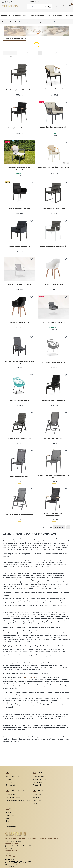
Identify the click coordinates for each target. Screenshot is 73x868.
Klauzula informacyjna (40, 779)
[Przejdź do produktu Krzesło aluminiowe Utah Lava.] (19, 385)
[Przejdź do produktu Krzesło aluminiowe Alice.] (19, 461)
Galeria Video (37, 800)
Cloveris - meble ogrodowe (10, 22)
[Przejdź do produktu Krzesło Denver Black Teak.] (19, 307)
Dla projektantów (12, 824)
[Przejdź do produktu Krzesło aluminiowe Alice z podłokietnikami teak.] (54, 499)
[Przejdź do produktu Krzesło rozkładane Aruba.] (54, 423)
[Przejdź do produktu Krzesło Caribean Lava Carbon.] (19, 230)
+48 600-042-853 (11, 843)
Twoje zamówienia (39, 777)
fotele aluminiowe (29, 677)
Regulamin (10, 782)
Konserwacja (37, 803)
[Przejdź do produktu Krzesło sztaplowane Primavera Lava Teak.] (19, 112)
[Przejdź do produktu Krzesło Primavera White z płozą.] (19, 269)
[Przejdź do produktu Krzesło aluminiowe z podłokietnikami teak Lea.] (54, 461)
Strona (29, 53)
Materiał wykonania (27, 22)
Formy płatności (11, 795)
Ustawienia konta (39, 782)
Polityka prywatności (40, 795)
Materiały (36, 797)
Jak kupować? (11, 785)
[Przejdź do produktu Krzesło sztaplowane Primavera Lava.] (19, 74)
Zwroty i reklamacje (13, 777)
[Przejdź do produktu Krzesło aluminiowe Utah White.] (54, 347)
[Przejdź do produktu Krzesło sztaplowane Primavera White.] (54, 230)
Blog (8, 821)
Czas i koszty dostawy (13, 797)
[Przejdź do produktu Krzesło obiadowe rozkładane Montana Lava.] (19, 347)
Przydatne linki (11, 827)
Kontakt (9, 779)
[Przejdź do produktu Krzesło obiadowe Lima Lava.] (19, 192)
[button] (49, 7)
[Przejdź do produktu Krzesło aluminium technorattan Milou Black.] (54, 112)
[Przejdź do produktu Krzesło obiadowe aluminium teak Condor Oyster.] (54, 152)
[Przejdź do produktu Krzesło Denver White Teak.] (54, 269)
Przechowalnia (38, 785)
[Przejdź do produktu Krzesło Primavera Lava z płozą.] (54, 192)
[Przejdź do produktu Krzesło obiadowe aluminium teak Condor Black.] (54, 74)
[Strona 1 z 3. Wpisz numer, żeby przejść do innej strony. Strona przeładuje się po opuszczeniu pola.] (33, 53)
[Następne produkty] (59, 527)
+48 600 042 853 (33, 2)
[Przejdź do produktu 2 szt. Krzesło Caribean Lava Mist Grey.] (54, 307)
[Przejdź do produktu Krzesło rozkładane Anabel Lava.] (19, 423)
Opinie (8, 818)
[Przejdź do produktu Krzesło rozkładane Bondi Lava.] (54, 385)
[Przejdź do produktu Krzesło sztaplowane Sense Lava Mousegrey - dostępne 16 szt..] (19, 152)
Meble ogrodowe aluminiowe (44, 22)
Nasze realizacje (11, 815)
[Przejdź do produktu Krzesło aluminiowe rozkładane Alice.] (19, 499)
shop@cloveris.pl (13, 2)
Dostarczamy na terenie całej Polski (18, 800)
